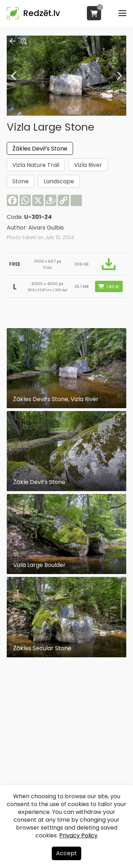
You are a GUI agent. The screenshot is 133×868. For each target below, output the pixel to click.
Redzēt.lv (41, 13)
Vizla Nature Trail (36, 165)
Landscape (59, 181)
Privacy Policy (78, 835)
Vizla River (88, 165)
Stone (21, 181)
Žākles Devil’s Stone (40, 149)
